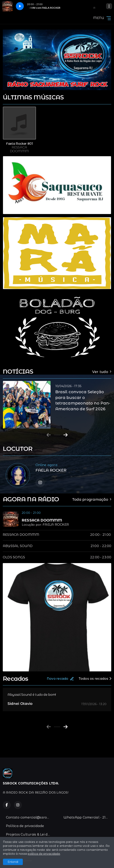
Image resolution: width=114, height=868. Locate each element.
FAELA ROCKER (56, 525)
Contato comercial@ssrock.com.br (30, 817)
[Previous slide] (49, 435)
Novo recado (60, 679)
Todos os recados (95, 679)
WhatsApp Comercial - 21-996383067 (87, 817)
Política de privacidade (25, 826)
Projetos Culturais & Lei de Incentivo (30, 834)
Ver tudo (102, 372)
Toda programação (92, 499)
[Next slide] (66, 435)
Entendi (13, 862)
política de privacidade (44, 854)
